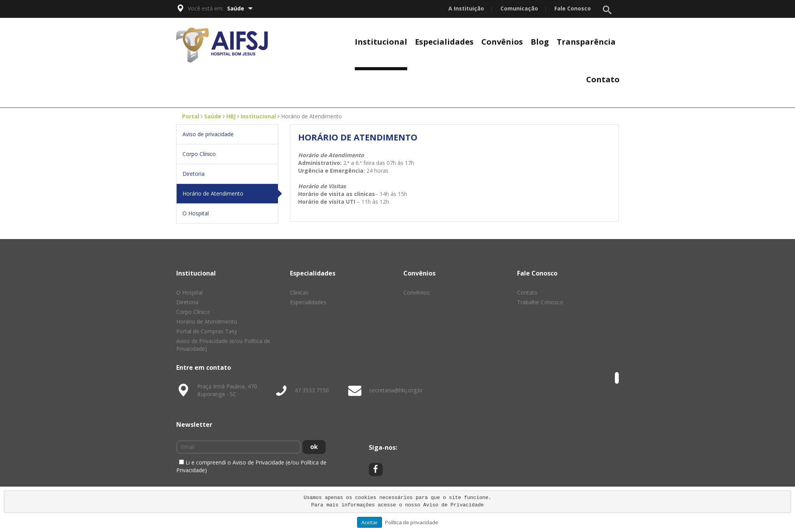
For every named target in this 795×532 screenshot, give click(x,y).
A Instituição (466, 8)
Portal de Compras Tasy (207, 331)
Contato (603, 79)
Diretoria (194, 174)
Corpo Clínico (199, 154)
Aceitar (370, 522)
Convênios (502, 42)
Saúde (240, 8)
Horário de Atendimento (230, 194)
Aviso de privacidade (208, 134)
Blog (540, 42)
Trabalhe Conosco (540, 302)
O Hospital (196, 213)
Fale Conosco (573, 8)
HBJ (231, 116)
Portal (191, 116)
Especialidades (444, 42)
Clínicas (299, 292)
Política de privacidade (412, 522)
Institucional (381, 42)
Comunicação (519, 8)
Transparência (586, 42)
